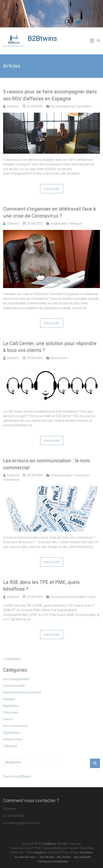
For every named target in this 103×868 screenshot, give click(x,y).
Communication (61, 475)
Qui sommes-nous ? (26, 857)
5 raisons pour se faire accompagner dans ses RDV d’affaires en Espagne (50, 95)
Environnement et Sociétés (68, 597)
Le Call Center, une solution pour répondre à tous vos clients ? (50, 347)
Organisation (59, 224)
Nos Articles (64, 857)
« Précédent (12, 659)
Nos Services (47, 857)
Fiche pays (11, 712)
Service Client (59, 358)
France (78, 475)
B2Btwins (42, 38)
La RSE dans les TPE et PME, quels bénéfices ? (41, 586)
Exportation (84, 106)
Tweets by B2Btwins (17, 777)
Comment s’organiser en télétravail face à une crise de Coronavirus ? (49, 212)
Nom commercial (15, 726)
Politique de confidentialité (53, 862)
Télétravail (75, 224)
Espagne (9, 699)
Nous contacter (82, 857)
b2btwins (13, 106)
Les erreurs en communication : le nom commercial (47, 464)
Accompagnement (63, 106)
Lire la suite (52, 189)
